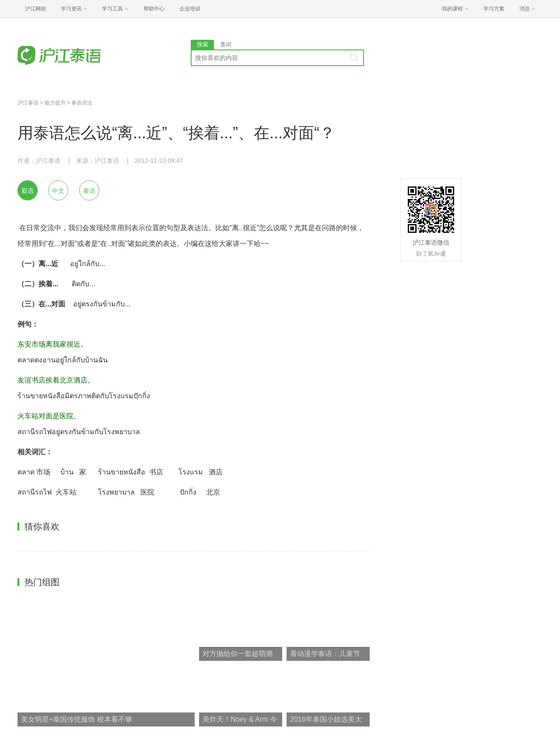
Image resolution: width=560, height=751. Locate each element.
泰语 (89, 191)
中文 (58, 191)
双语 (28, 191)
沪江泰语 (28, 103)
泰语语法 (82, 103)
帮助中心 (154, 9)
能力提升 (55, 103)
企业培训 (190, 9)
